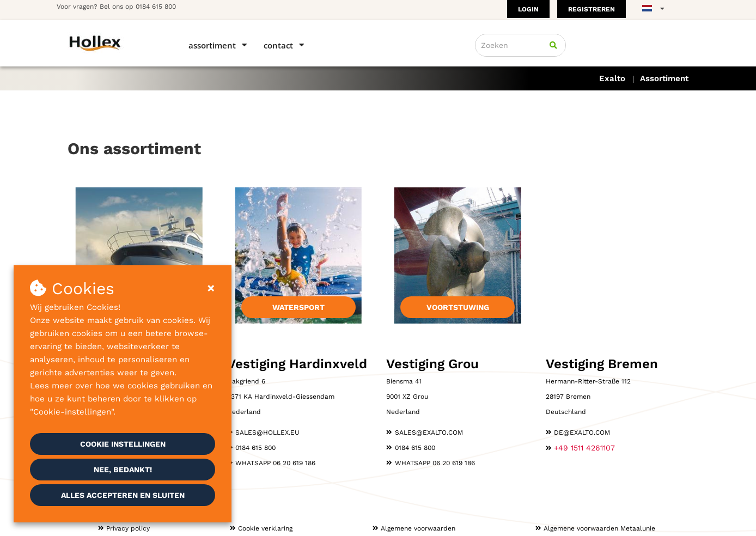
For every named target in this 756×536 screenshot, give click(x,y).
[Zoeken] (553, 45)
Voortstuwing (458, 307)
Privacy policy (128, 528)
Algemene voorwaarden (418, 528)
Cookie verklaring (265, 528)
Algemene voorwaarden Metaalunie (599, 528)
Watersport (298, 307)
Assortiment (212, 45)
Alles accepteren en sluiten (123, 495)
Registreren (592, 9)
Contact (278, 45)
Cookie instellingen (123, 444)
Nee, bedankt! (123, 470)
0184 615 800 (156, 7)
